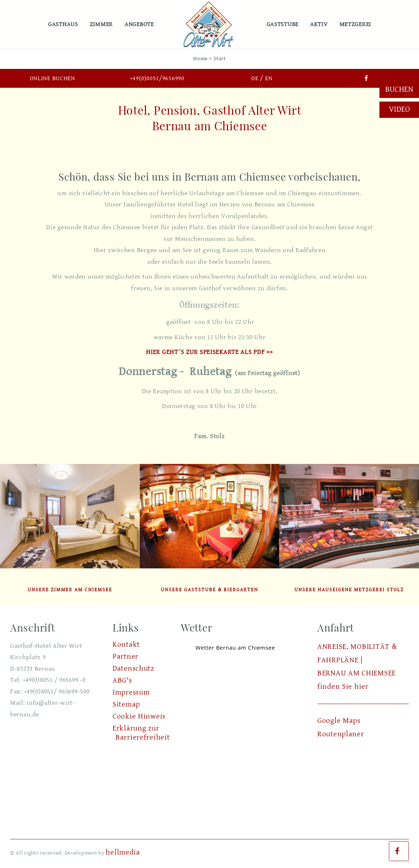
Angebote (141, 24)
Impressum (131, 692)
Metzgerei (357, 24)
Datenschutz (133, 669)
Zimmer (103, 24)
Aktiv (320, 24)
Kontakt (126, 645)
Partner (125, 657)
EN (269, 78)
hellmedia (123, 852)
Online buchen (52, 78)
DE (255, 78)
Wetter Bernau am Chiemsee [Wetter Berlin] (235, 647)
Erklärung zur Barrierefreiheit (141, 733)
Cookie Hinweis (139, 716)
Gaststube (284, 24)
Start (220, 59)
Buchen (399, 89)
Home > (202, 59)
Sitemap (126, 704)
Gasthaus (64, 24)
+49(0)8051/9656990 (157, 78)
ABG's (122, 680)
